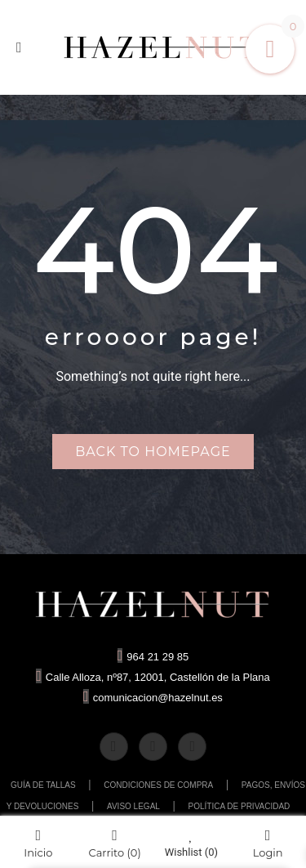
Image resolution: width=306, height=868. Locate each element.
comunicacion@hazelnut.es (153, 698)
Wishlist (191, 843)
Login (268, 843)
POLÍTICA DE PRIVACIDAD (239, 806)
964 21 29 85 (153, 657)
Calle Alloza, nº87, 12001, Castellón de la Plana (153, 677)
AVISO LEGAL (133, 806)
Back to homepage (153, 452)
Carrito (115, 843)
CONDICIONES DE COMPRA (158, 785)
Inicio (38, 843)
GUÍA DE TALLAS (43, 785)
